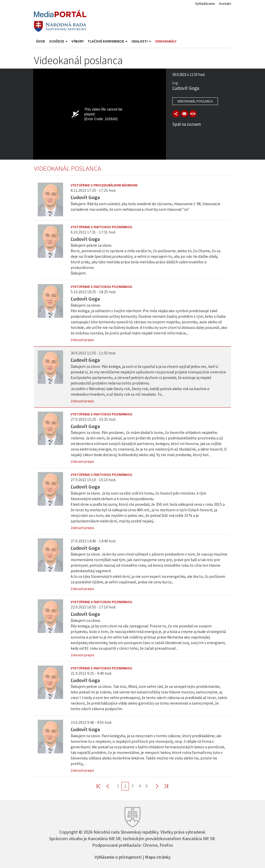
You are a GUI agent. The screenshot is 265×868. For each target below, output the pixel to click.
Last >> (163, 786)
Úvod (41, 41)
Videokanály (166, 41)
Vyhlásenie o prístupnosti (118, 857)
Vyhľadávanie (205, 4)
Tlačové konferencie (108, 41)
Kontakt (225, 4)
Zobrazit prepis (82, 340)
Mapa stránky (158, 857)
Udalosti (141, 41)
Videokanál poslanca (195, 101)
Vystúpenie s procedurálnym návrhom (104, 185)
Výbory (78, 41)
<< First (102, 786)
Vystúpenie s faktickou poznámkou (101, 227)
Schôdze (58, 41)
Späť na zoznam (187, 124)
